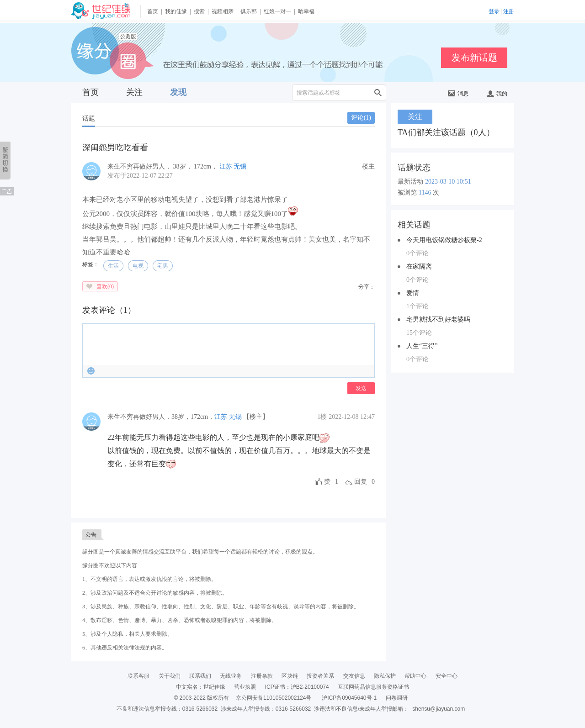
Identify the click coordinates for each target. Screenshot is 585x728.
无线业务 (231, 676)
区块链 (290, 676)
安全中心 (447, 676)
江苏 (226, 166)
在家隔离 (419, 266)
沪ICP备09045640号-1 (349, 698)
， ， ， (163, 166)
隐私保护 (385, 676)
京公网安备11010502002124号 (274, 698)
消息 (458, 94)
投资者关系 (320, 676)
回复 (361, 482)
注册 (509, 11)
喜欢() (105, 286)
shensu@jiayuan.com (439, 709)
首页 (153, 11)
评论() (361, 118)
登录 (494, 11)
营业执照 (245, 687)
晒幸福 (306, 11)
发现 (178, 92)
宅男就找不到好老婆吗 (438, 319)
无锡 (240, 166)
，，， (161, 417)
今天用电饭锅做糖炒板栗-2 (444, 240)
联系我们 (200, 676)
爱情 (413, 293)
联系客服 (138, 676)
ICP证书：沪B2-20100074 (297, 687)
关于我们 (170, 676)
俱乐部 (249, 11)
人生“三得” (422, 346)
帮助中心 (415, 676)
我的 (497, 94)
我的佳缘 (176, 11)
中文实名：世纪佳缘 (201, 687)
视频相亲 (223, 11)
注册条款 (262, 676)
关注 (134, 92)
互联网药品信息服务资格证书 (373, 687)
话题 (89, 119)
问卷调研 (397, 698)
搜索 (199, 11)
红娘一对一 (277, 11)
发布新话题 (474, 58)
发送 (361, 388)
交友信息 (354, 676)
